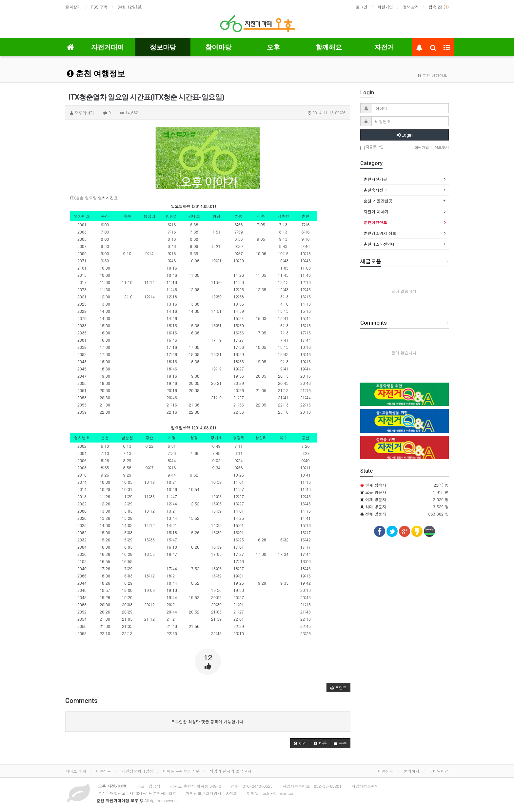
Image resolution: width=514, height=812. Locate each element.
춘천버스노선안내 (379, 244)
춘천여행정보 (375, 222)
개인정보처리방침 (137, 771)
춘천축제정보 (375, 190)
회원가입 (385, 7)
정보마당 (163, 47)
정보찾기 (411, 7)
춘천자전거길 (375, 179)
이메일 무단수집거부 (181, 771)
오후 (273, 47)
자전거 (384, 47)
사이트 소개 (76, 771)
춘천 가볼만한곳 (378, 201)
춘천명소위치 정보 (380, 233)
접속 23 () (439, 7)
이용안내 (386, 771)
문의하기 (411, 771)
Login (405, 135)
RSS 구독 (99, 7)
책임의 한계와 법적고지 (230, 771)
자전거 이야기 (376, 211)
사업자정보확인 (365, 786)
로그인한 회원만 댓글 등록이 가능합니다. (208, 721)
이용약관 (104, 771)
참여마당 (218, 47)
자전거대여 (108, 47)
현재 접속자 (376, 485)
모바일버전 (439, 771)
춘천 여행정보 (96, 74)
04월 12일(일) (130, 7)
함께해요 (329, 47)
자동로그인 (372, 147)
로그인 (362, 7)
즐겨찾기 (73, 7)
